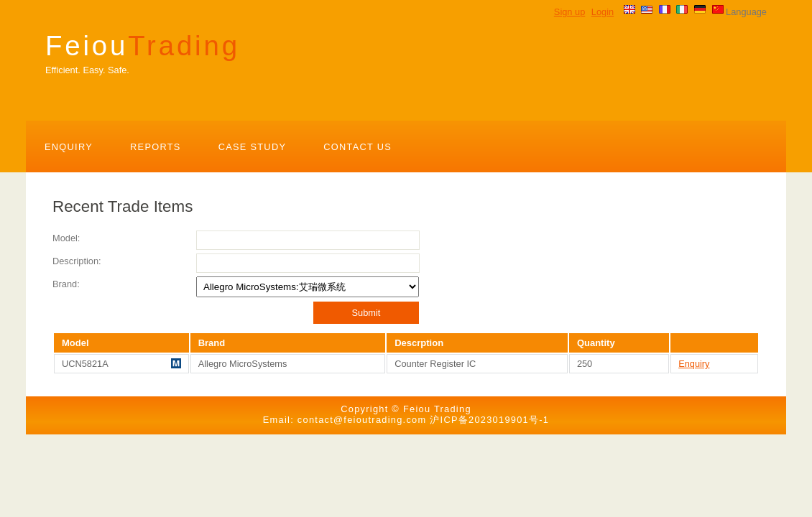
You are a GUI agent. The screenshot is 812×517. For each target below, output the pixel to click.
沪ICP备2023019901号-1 (489, 420)
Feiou (143, 46)
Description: (77, 261)
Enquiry (69, 147)
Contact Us (357, 147)
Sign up (569, 12)
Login (603, 12)
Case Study (253, 147)
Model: (66, 238)
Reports (156, 147)
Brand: (66, 284)
